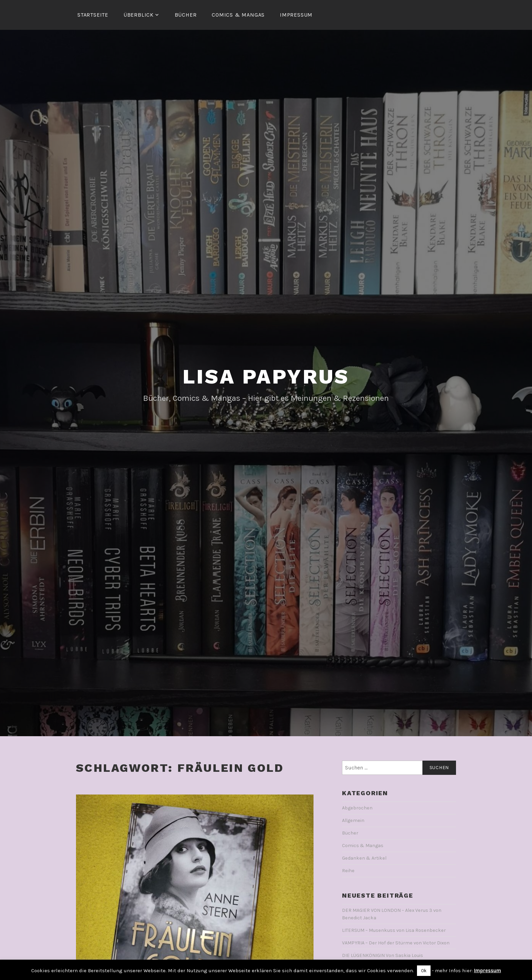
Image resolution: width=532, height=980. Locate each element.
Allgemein (353, 820)
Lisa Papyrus (266, 377)
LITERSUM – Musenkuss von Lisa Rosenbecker (394, 930)
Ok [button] (424, 971)
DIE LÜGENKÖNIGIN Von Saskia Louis (383, 955)
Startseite (93, 15)
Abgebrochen (357, 808)
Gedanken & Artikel (364, 858)
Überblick (139, 15)
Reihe (348, 871)
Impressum (296, 15)
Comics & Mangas (238, 15)
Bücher (186, 15)
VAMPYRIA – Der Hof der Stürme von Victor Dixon (396, 943)
